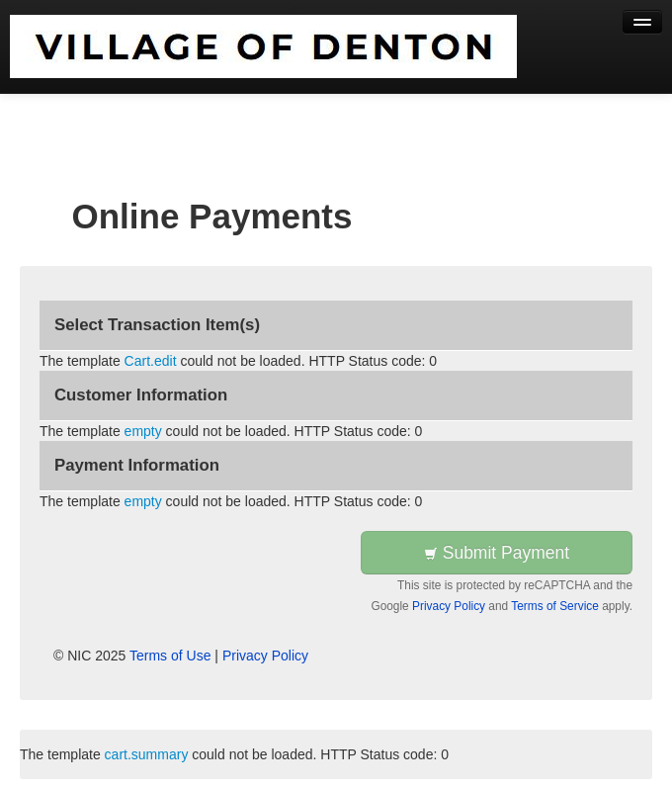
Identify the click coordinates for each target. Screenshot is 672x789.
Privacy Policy (449, 606)
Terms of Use (170, 656)
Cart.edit (151, 361)
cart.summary (147, 754)
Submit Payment (497, 553)
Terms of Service (555, 606)
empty (143, 431)
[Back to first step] (263, 46)
